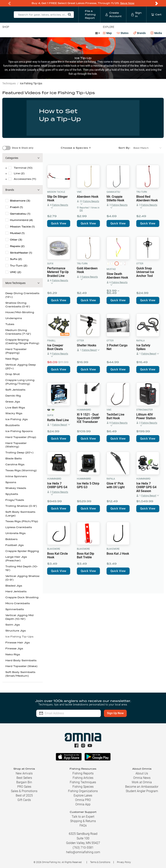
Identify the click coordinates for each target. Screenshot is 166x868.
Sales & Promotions (24, 791)
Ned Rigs (12, 359)
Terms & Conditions (100, 862)
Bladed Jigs (14, 586)
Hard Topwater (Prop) (21, 437)
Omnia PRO (83, 800)
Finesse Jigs (14, 649)
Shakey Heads (16, 488)
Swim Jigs (13, 625)
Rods (29, 33)
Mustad (111, 269)
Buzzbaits (12, 425)
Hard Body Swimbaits (21, 660)
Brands (139, 33)
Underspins (14, 318)
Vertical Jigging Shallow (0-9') (22, 578)
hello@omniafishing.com (83, 852)
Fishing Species (83, 787)
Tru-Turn (142, 192)
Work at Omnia (142, 782)
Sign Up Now (116, 713)
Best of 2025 (24, 795)
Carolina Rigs (15, 464)
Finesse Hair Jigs (18, 643)
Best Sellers (24, 778)
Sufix (50, 264)
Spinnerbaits (15, 609)
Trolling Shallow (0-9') (21, 506)
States (123, 33)
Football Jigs (14, 545)
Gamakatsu (113, 192)
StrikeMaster (144, 410)
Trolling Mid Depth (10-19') (22, 568)
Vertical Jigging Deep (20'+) (21, 367)
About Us (142, 773)
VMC (79, 192)
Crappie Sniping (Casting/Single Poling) (22, 342)
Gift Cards (24, 800)
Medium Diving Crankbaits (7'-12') (18, 332)
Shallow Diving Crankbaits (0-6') (18, 305)
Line (17, 33)
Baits (5, 33)
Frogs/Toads (15, 500)
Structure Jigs (16, 631)
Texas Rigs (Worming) (21, 470)
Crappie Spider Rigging (22, 551)
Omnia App (83, 804)
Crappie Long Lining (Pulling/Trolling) (20, 382)
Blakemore (54, 549)
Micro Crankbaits (18, 603)
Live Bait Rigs (15, 408)
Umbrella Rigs (15, 533)
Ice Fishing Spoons (19, 431)
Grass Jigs (13, 402)
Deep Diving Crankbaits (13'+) (22, 295)
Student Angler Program (142, 791)
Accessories (76, 33)
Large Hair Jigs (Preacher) (16, 559)
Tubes (10, 324)
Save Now (127, 3)
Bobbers (11, 539)
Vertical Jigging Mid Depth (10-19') (19, 617)
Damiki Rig (13, 396)
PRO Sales (24, 787)
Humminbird (84, 410)
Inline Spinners (16, 476)
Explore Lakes (83, 795)
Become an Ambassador (142, 787)
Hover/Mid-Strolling (20, 312)
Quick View (59, 223)
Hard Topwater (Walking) (16, 445)
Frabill (51, 341)
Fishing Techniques (83, 782)
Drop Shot (13, 374)
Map (107, 33)
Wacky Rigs (14, 413)
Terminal (57, 33)
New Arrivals (24, 773)
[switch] (7, 148)
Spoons (11, 482)
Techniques (9, 83)
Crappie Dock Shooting (22, 597)
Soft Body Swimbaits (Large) (20, 514)
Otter (140, 264)
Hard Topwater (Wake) (21, 666)
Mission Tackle (56, 192)
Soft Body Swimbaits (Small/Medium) (20, 674)
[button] (23, 158)
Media (156, 33)
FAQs (83, 825)
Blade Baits (14, 458)
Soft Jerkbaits (15, 390)
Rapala (141, 341)
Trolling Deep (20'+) (19, 453)
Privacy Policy (124, 862)
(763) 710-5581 (83, 848)
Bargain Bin (24, 782)
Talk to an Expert (83, 817)
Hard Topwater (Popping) (16, 351)
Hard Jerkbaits (16, 591)
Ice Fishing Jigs (16, 419)
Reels (42, 33)
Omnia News (142, 778)
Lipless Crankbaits (19, 527)
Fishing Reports (83, 773)
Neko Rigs (13, 654)
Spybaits (12, 494)
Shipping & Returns (83, 821)
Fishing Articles (83, 778)
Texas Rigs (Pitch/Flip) (22, 521)
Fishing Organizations (83, 791)
